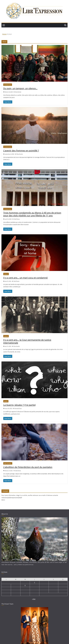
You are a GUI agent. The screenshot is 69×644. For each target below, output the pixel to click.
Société (6, 401)
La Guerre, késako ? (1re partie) (19, 405)
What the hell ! (8, 463)
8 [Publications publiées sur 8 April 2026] (25, 585)
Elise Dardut (18, 92)
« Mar (34, 599)
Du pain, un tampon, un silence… (20, 88)
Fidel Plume (17, 219)
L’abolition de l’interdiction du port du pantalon (28, 467)
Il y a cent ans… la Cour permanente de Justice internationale (27, 341)
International (8, 85)
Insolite (6, 274)
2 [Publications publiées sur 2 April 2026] (34, 582)
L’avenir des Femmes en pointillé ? (21, 151)
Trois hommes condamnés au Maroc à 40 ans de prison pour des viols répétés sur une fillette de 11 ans (32, 214)
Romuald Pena (18, 408)
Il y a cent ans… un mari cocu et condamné (25, 278)
